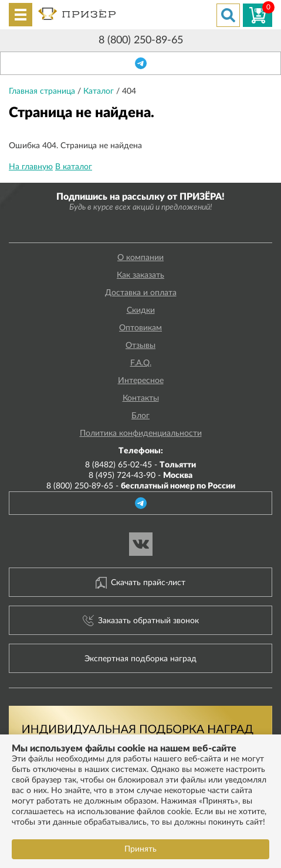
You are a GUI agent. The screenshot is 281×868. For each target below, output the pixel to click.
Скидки (141, 310)
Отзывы (140, 346)
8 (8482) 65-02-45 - (140, 465)
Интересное (141, 381)
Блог (140, 416)
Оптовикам (140, 328)
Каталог (100, 91)
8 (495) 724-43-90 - (140, 476)
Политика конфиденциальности (141, 433)
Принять (140, 849)
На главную (31, 167)
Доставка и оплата (141, 293)
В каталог (74, 167)
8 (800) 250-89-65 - (141, 486)
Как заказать (140, 275)
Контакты (141, 398)
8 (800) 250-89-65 (141, 40)
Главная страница (43, 91)
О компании (140, 258)
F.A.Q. (141, 363)
